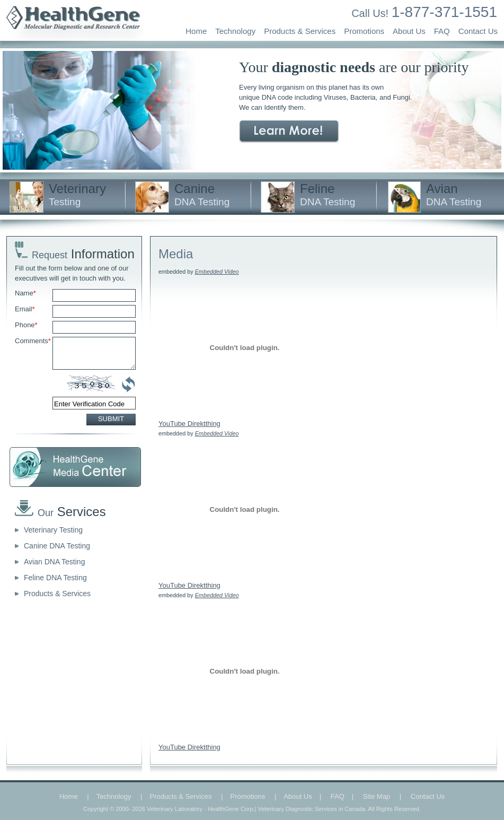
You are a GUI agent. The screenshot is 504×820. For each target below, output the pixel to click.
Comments (33, 341)
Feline (328, 194)
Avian (454, 194)
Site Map (377, 796)
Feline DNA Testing (55, 578)
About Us (409, 31)
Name (25, 293)
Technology (235, 31)
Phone (26, 325)
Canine (202, 194)
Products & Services (300, 31)
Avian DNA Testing (54, 562)
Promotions (364, 31)
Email (25, 309)
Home (196, 31)
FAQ (442, 31)
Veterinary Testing (53, 530)
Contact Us (478, 31)
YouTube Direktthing (189, 424)
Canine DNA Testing (57, 546)
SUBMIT (111, 419)
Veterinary (77, 194)
